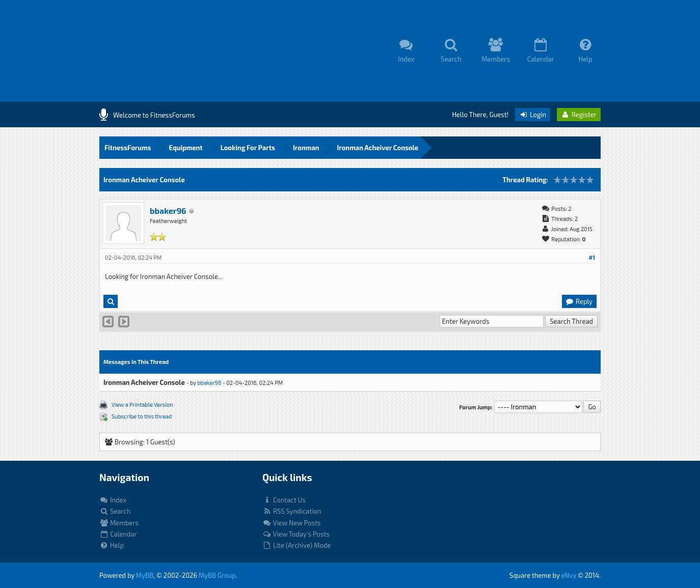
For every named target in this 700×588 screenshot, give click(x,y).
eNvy (569, 575)
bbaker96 (168, 211)
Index (113, 500)
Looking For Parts (248, 148)
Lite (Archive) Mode (297, 545)
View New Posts (292, 523)
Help (112, 545)
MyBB (145, 575)
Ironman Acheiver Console (378, 148)
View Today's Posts (296, 534)
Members (119, 523)
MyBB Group (217, 575)
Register (579, 115)
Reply (579, 301)
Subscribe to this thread (142, 416)
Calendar (118, 534)
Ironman (306, 148)
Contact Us (284, 500)
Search (115, 511)
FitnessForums (128, 148)
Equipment (185, 148)
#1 (592, 257)
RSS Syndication (292, 511)
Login (533, 115)
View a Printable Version (142, 404)
